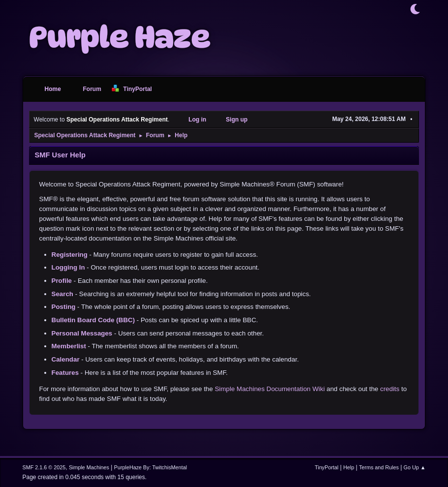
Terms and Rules (379, 467)
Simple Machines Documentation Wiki (270, 389)
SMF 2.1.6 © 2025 (44, 467)
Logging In (68, 267)
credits (390, 389)
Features (65, 373)
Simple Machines (89, 467)
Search (62, 294)
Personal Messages (82, 333)
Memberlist (69, 346)
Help (349, 467)
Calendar (66, 359)
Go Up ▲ (415, 467)
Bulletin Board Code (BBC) (93, 320)
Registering (70, 255)
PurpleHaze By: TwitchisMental (150, 467)
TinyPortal (327, 467)
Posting (64, 307)
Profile (62, 281)
